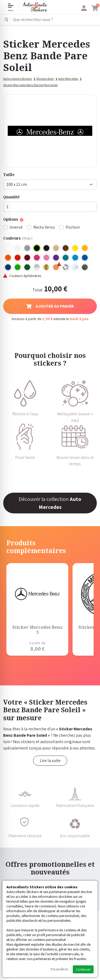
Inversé (16, 227)
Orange (8, 258)
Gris (27, 248)
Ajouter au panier (50, 306)
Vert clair (18, 267)
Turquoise (66, 258)
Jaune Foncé (85, 248)
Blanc (8, 248)
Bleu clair (75, 258)
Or (47, 267)
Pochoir (73, 227)
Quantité (11, 197)
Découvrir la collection (50, 503)
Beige (56, 248)
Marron (66, 248)
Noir (37, 248)
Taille (9, 175)
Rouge (18, 258)
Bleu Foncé (8, 267)
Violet (56, 258)
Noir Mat (47, 248)
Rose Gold (56, 267)
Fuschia (37, 258)
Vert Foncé (27, 267)
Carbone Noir (85, 267)
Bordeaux (27, 258)
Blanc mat (18, 248)
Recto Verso (44, 227)
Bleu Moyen (85, 258)
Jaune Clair (75, 248)
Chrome (66, 267)
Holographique (75, 267)
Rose (47, 258)
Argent (37, 267)
